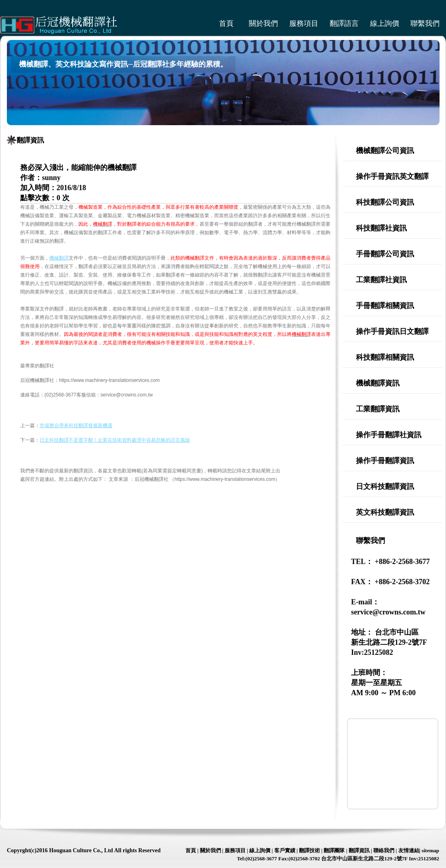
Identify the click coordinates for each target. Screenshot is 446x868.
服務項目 (304, 23)
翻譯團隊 (334, 850)
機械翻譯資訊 (378, 383)
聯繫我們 (425, 23)
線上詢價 (385, 23)
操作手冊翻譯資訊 (385, 461)
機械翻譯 (59, 258)
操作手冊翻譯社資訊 (389, 435)
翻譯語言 (344, 23)
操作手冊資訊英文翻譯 (392, 176)
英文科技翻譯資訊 (385, 512)
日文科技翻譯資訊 (385, 486)
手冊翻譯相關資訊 (385, 306)
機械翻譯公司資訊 (385, 151)
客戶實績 (285, 850)
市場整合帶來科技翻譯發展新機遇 (76, 426)
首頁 (226, 23)
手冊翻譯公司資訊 (385, 254)
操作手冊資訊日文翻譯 (392, 331)
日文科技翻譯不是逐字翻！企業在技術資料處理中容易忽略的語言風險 (115, 440)
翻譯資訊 (30, 140)
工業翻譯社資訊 (381, 280)
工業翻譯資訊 (378, 409)
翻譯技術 (309, 850)
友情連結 (409, 850)
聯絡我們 (384, 850)
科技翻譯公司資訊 (385, 202)
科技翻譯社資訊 (381, 228)
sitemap (430, 850)
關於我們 (263, 23)
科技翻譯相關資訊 (385, 357)
